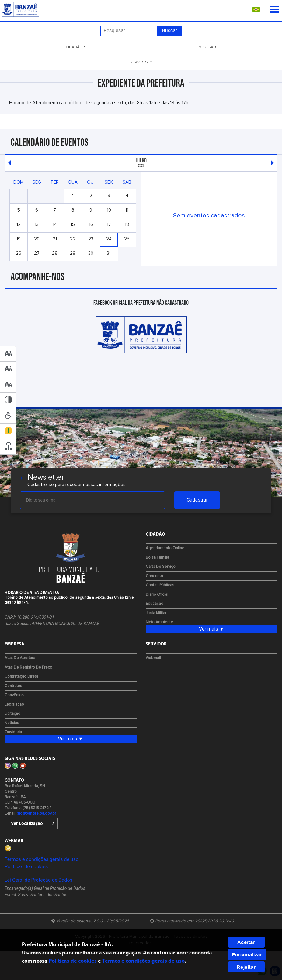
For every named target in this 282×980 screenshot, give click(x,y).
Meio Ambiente (159, 622)
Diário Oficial (157, 595)
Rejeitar (246, 967)
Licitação (12, 714)
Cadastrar (197, 500)
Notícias (12, 723)
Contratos (13, 686)
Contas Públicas (160, 585)
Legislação (14, 704)
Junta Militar (156, 613)
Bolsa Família (157, 558)
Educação (155, 604)
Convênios (14, 695)
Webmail (153, 658)
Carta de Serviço (161, 567)
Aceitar (246, 942)
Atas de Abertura (20, 658)
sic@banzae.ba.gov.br (37, 813)
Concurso (154, 576)
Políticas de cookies (26, 867)
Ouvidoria (13, 732)
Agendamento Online (165, 548)
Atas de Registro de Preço (28, 667)
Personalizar (247, 954)
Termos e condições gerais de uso (42, 859)
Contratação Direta (21, 677)
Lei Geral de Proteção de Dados (38, 880)
